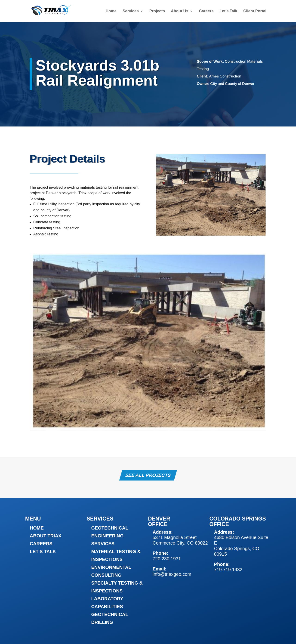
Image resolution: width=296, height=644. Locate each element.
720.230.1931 (167, 559)
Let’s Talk (228, 11)
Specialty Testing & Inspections (117, 587)
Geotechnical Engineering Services (110, 536)
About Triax (46, 536)
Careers (206, 11)
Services (131, 11)
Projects (157, 11)
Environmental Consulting (111, 571)
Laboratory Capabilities (107, 603)
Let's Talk (43, 552)
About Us (180, 11)
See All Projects (148, 475)
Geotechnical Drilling (110, 618)
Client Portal (255, 11)
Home (111, 11)
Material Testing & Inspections (116, 555)
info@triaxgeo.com (172, 574)
